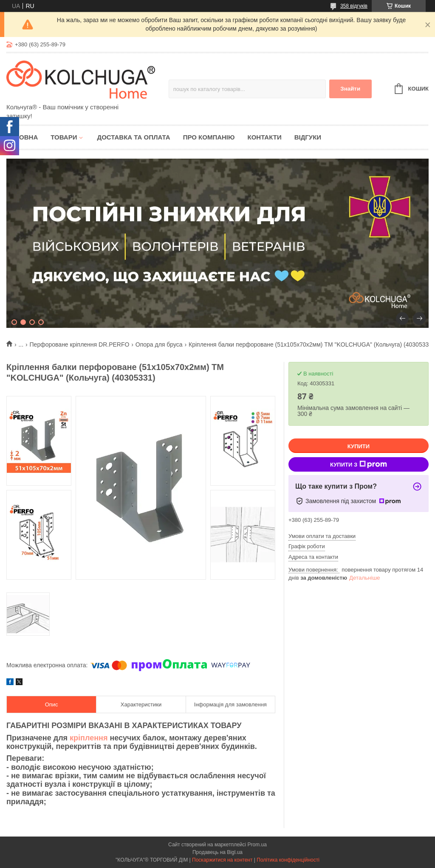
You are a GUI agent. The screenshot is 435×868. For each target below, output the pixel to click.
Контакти (264, 137)
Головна (22, 137)
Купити (359, 446)
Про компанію (209, 137)
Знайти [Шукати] (350, 89)
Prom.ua (257, 845)
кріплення (89, 738)
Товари (64, 137)
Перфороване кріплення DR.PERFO (80, 344)
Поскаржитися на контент (222, 860)
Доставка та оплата (133, 137)
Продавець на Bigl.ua (217, 852)
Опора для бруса (159, 344)
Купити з (359, 464)
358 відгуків (354, 6)
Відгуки (308, 137)
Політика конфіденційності (288, 860)
